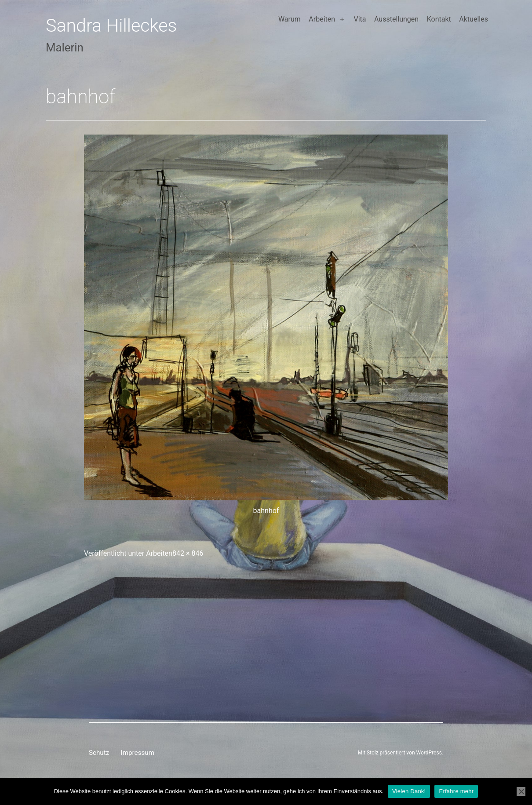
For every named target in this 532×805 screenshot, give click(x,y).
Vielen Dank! (409, 791)
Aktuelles (474, 19)
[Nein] (521, 791)
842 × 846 (188, 553)
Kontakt (439, 19)
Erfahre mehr (456, 791)
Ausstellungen (396, 19)
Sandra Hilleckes (111, 25)
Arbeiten (322, 19)
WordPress (429, 753)
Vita (360, 19)
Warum (290, 19)
